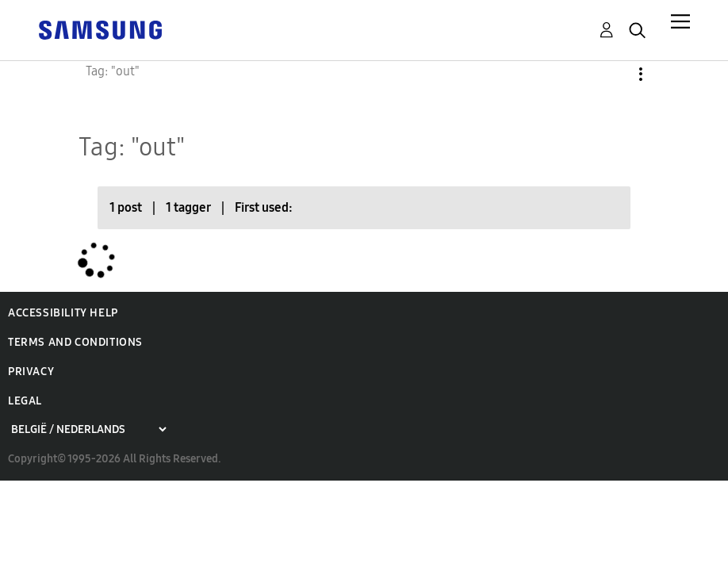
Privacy (31, 372)
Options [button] (614, 74)
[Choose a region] (88, 429)
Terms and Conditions (75, 342)
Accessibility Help (63, 313)
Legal (25, 401)
